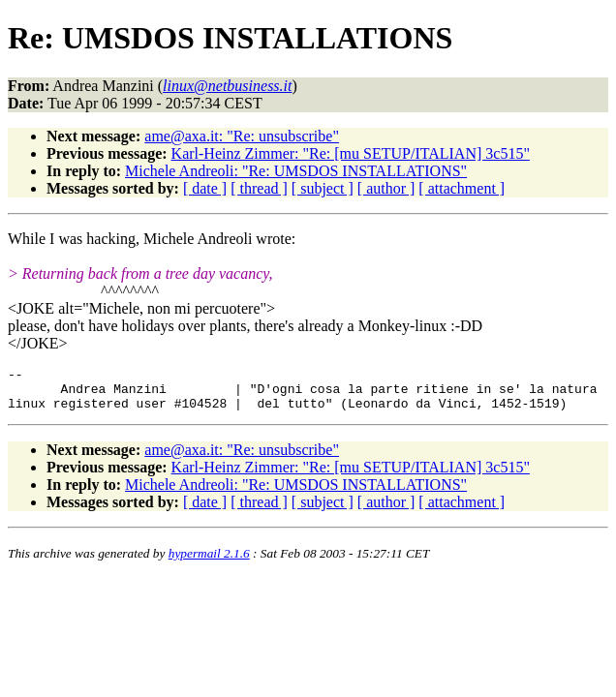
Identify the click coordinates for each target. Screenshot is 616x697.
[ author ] (386, 188)
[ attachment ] (462, 188)
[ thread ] (259, 188)
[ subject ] (323, 188)
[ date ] (205, 188)
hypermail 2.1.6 (209, 562)
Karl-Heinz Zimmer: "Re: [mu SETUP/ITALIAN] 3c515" (351, 153)
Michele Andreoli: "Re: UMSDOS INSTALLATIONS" (296, 171)
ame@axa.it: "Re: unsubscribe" (242, 136)
